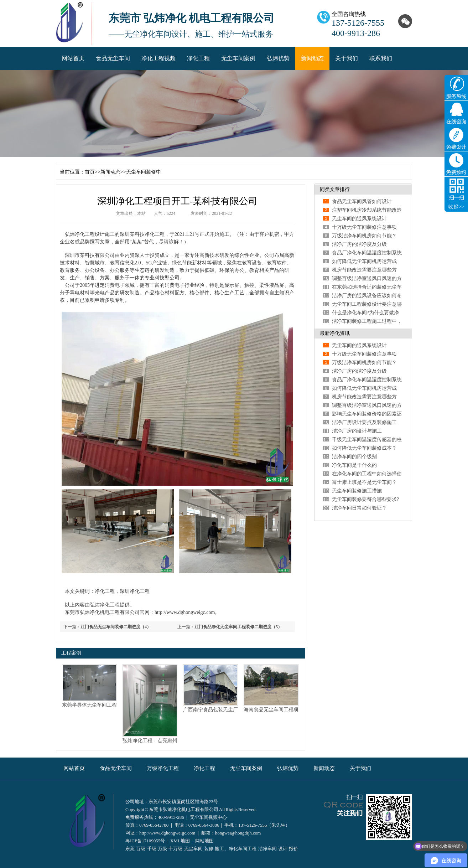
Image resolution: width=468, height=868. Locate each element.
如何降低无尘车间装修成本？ (364, 448)
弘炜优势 (278, 58)
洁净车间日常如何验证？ (359, 508)
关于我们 (347, 58)
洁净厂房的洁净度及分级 (359, 244)
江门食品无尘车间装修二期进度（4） (116, 627)
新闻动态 (312, 58)
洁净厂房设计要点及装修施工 (364, 422)
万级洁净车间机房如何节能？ (364, 236)
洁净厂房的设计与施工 (357, 431)
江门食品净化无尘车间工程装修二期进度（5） (238, 627)
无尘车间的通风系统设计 (359, 219)
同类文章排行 (335, 189)
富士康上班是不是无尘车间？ (364, 482)
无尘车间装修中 (144, 172)
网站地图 (204, 841)
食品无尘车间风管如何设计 (362, 201)
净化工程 (198, 58)
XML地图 (180, 841)
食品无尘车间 (113, 58)
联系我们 (381, 58)
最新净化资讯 (335, 333)
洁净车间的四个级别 (354, 457)
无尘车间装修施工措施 (357, 491)
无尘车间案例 (238, 58)
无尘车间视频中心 (208, 817)
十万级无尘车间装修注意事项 (364, 227)
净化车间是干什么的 (354, 465)
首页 (90, 172)
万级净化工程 (163, 768)
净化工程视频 (158, 58)
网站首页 (73, 58)
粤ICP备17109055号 (145, 841)
